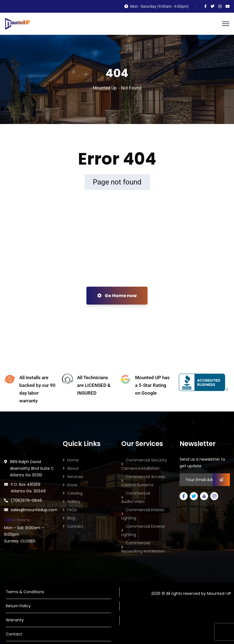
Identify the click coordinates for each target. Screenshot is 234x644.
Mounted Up (105, 88)
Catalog (75, 493)
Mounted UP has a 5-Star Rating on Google (152, 385)
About (73, 468)
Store (72, 485)
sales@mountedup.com (34, 510)
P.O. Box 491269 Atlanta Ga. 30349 (28, 488)
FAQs (72, 510)
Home (73, 460)
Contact (75, 526)
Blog (71, 518)
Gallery (74, 502)
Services (75, 477)
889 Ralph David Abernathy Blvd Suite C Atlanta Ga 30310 (32, 468)
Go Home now (117, 296)
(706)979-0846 (26, 500)
